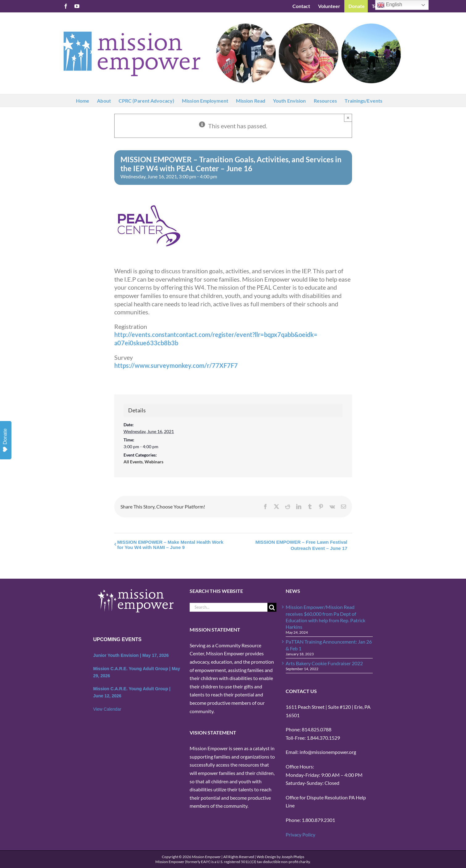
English (390, 5)
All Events (133, 462)
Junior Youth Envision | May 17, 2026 (131, 655)
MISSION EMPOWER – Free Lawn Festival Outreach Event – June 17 (301, 545)
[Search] (272, 607)
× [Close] (348, 118)
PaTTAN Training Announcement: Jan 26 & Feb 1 (329, 645)
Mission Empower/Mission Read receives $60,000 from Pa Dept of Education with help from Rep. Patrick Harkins (325, 617)
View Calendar (107, 709)
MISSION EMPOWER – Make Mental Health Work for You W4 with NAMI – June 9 (170, 545)
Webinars (154, 462)
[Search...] (229, 607)
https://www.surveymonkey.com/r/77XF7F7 (176, 365)
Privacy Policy (300, 834)
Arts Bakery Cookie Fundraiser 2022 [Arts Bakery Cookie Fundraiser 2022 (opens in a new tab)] (324, 663)
